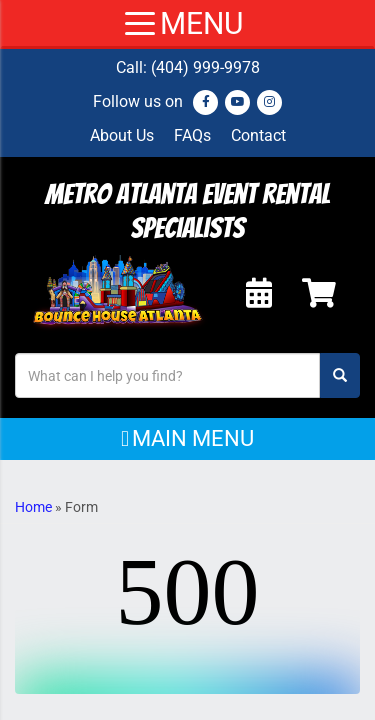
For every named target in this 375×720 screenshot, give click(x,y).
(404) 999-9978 (205, 67)
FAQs (192, 135)
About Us (122, 135)
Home (33, 507)
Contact (258, 135)
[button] (187, 439)
